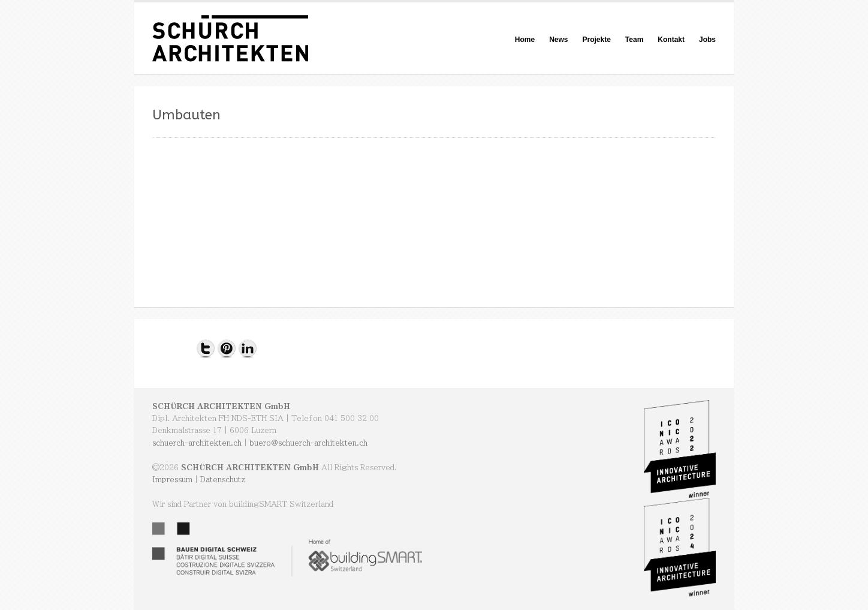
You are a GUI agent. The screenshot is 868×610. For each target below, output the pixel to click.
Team (634, 40)
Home (525, 40)
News (558, 40)
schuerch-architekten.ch (197, 443)
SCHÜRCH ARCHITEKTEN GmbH (221, 406)
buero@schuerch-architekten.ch (308, 443)
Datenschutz (223, 479)
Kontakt (671, 40)
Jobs (707, 40)
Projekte (596, 40)
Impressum (172, 479)
